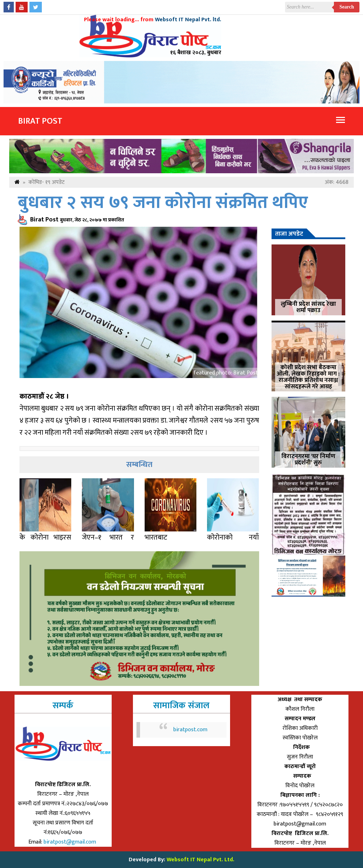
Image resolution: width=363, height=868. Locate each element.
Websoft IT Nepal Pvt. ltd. (188, 20)
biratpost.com (190, 730)
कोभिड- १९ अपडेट (46, 182)
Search (347, 7)
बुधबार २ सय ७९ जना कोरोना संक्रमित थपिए (163, 203)
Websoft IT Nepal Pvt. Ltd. (200, 860)
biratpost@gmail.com (71, 842)
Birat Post (40, 121)
